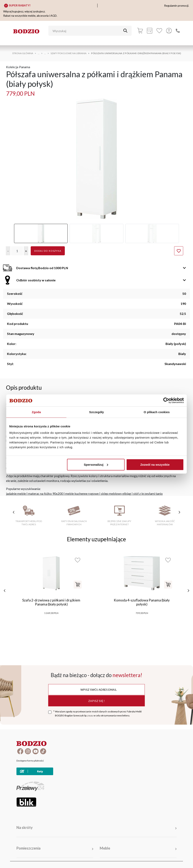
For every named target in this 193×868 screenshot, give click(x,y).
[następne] (188, 591)
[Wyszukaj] (87, 31)
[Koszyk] (140, 31)
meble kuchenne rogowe (82, 493)
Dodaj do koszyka (48, 251)
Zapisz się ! (96, 701)
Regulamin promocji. (177, 6)
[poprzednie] (5, 591)
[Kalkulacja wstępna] (150, 31)
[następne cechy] (179, 512)
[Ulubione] (159, 31)
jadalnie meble (16, 493)
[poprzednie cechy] (14, 512)
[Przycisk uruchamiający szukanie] (125, 31)
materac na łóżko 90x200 (46, 493)
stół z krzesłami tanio (148, 493)
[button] (8, 251)
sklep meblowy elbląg (116, 493)
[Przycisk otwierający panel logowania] (169, 31)
